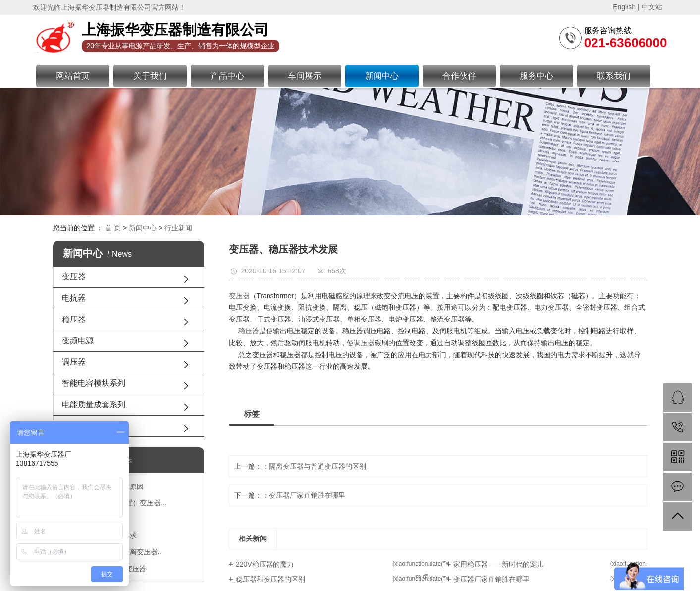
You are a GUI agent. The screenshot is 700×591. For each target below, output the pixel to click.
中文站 (652, 7)
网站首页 (73, 76)
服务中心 (537, 76)
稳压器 (74, 319)
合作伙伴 (459, 76)
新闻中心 (382, 76)
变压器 (74, 277)
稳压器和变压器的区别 (270, 579)
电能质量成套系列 (94, 404)
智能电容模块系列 (94, 383)
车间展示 (305, 76)
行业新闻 (178, 228)
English (624, 7)
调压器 (74, 362)
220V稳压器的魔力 (265, 564)
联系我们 (614, 76)
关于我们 (150, 76)
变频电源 (78, 341)
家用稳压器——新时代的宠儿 (498, 564)
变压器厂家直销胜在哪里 (307, 495)
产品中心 (227, 76)
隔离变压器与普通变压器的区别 (318, 466)
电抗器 (74, 298)
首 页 (113, 228)
